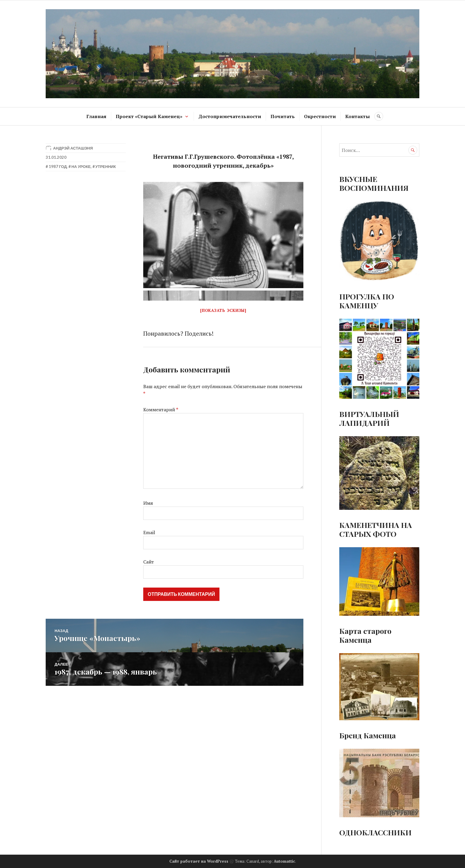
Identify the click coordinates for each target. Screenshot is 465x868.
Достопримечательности (230, 116)
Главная (96, 116)
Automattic (284, 861)
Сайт (149, 562)
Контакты (357, 116)
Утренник (105, 166)
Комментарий (161, 410)
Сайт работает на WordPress (199, 861)
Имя (148, 503)
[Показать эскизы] (223, 310)
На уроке (81, 166)
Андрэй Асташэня (73, 148)
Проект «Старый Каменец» (149, 116)
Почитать (283, 116)
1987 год (58, 166)
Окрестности (320, 116)
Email (149, 532)
